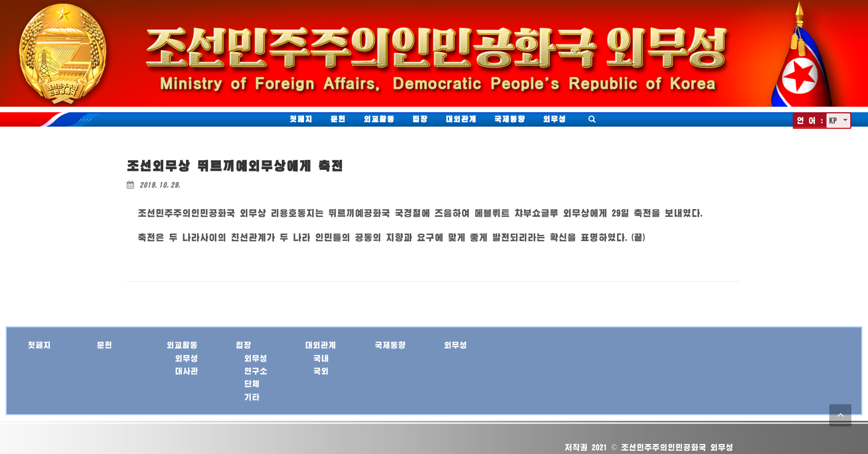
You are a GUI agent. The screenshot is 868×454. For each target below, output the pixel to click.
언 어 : (810, 120)
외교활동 (379, 119)
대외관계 (461, 119)
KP (835, 120)
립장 (420, 119)
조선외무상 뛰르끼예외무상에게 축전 (235, 166)
